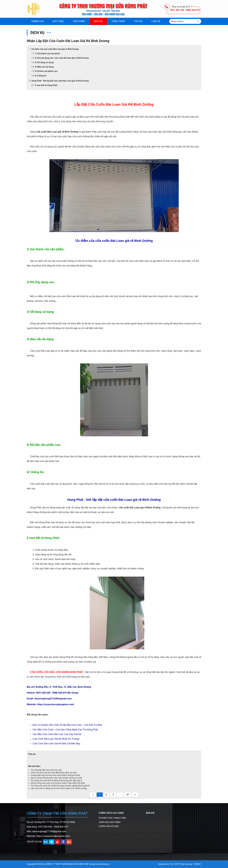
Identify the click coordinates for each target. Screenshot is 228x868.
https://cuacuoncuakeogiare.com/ (53, 836)
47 (128, 795)
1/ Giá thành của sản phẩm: (48, 54)
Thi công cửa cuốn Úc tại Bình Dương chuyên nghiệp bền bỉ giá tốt (60, 786)
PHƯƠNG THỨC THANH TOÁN (112, 818)
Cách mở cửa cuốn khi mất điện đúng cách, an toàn (54, 773)
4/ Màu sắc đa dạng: (45, 67)
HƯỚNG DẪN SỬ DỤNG (109, 826)
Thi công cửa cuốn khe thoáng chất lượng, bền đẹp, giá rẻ (56, 780)
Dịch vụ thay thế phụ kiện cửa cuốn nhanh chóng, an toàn (56, 778)
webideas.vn (104, 864)
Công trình (118, 21)
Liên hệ (156, 21)
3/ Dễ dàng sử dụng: (44, 62)
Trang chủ (37, 21)
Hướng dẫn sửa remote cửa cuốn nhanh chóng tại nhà (55, 775)
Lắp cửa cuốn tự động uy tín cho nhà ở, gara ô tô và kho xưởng (59, 788)
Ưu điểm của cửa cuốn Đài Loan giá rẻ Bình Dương (55, 49)
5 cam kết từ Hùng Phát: (46, 85)
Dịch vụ (98, 21)
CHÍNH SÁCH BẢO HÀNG (110, 822)
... (120, 795)
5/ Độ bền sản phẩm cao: (46, 71)
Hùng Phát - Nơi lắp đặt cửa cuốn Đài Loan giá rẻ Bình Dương (60, 81)
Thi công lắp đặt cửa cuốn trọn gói (46, 770)
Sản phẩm (79, 21)
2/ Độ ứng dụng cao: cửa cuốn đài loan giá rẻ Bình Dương (62, 58)
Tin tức (138, 21)
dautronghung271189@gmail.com (49, 831)
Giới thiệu (58, 21)
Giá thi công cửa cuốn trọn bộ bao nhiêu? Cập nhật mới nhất (58, 783)
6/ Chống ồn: (41, 76)
